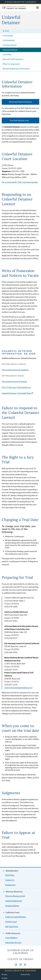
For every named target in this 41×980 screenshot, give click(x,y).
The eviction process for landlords (15, 370)
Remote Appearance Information (16, 69)
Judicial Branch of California (21, 2)
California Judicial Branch (16, 917)
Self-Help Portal (12, 927)
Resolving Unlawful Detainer (21, 102)
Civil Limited (8, 36)
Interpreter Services (13, 943)
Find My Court (11, 922)
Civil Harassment (10, 45)
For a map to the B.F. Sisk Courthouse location (20, 182)
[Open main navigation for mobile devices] (38, 8)
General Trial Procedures (13, 59)
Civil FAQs (7, 54)
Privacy (4, 974)
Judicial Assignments (14, 901)
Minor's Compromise (11, 64)
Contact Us (10, 880)
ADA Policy (10, 875)
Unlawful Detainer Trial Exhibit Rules (16, 393)
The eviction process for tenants (14, 381)
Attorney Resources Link (15, 896)
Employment (10, 885)
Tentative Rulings (12, 906)
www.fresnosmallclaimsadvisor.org (18, 688)
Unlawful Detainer (10, 50)
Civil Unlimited (9, 40)
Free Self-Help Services (19, 120)
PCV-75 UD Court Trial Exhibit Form (16, 387)
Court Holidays (11, 938)
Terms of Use (25, 974)
